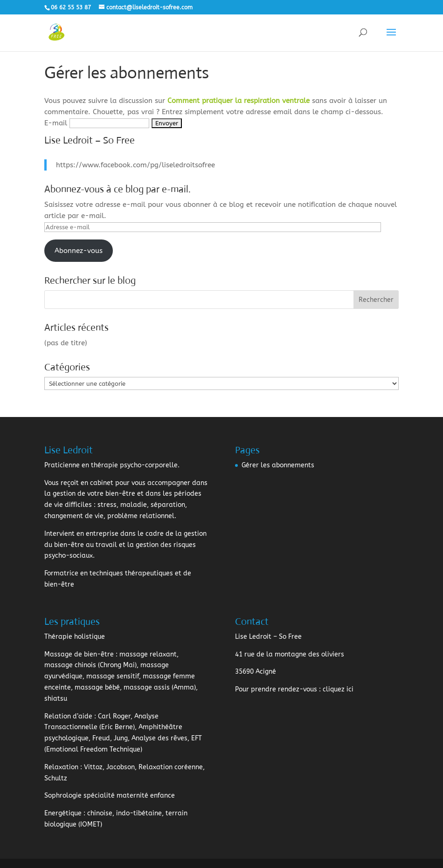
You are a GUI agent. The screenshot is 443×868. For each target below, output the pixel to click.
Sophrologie (63, 796)
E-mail (56, 123)
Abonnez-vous (79, 251)
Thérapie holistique (75, 637)
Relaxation (61, 767)
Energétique (63, 813)
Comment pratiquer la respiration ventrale (239, 101)
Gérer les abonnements (278, 465)
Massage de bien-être (79, 654)
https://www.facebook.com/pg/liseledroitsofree (135, 165)
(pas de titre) (66, 343)
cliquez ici (338, 689)
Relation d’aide (68, 716)
